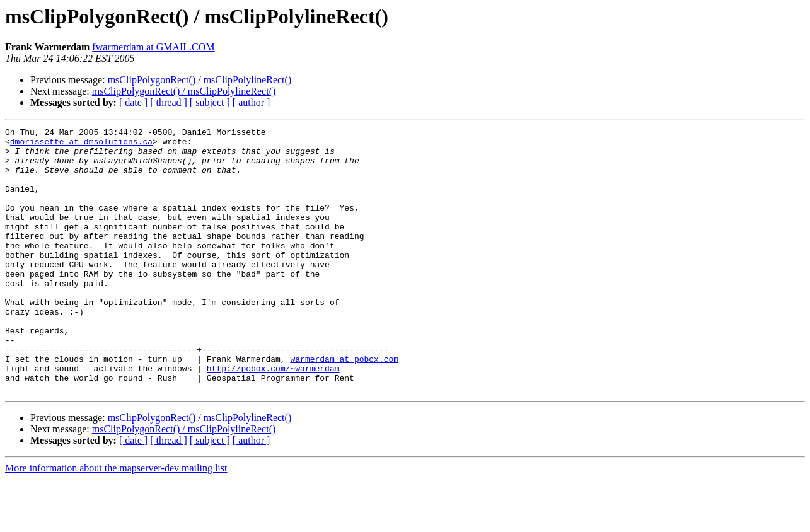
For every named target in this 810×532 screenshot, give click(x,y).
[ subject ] (210, 102)
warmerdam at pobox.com (344, 406)
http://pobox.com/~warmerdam (273, 417)
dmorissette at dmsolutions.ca (81, 145)
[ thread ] (169, 102)
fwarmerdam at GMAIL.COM (153, 47)
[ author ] (252, 102)
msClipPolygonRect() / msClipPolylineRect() (200, 80)
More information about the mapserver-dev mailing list (116, 521)
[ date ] (133, 102)
